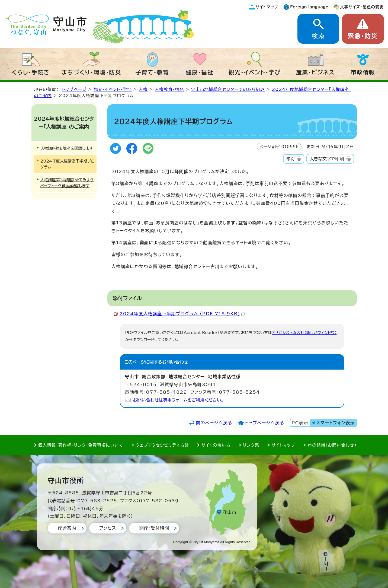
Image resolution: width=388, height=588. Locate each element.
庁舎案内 (67, 528)
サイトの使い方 (216, 445)
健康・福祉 (200, 72)
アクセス (108, 528)
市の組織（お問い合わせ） (332, 445)
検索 (318, 36)
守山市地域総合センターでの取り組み (228, 89)
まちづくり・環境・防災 (92, 72)
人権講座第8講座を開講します (67, 148)
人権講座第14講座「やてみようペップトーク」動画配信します (67, 183)
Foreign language (309, 7)
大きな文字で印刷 (327, 159)
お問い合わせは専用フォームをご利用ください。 (179, 400)
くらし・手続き (31, 72)
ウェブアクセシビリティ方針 (163, 445)
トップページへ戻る (264, 423)
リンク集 (251, 445)
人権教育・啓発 (169, 89)
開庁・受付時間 (154, 528)
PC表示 (300, 423)
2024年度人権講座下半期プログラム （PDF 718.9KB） (182, 314)
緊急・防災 (363, 36)
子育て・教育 (152, 72)
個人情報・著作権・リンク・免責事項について (81, 445)
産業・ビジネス (315, 72)
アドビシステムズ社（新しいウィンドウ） (304, 333)
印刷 (290, 159)
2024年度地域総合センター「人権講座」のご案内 (64, 123)
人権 (143, 89)
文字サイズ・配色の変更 (362, 7)
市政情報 (363, 72)
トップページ (74, 89)
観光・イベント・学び (255, 72)
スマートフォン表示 (335, 423)
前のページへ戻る (214, 423)
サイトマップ (267, 7)
